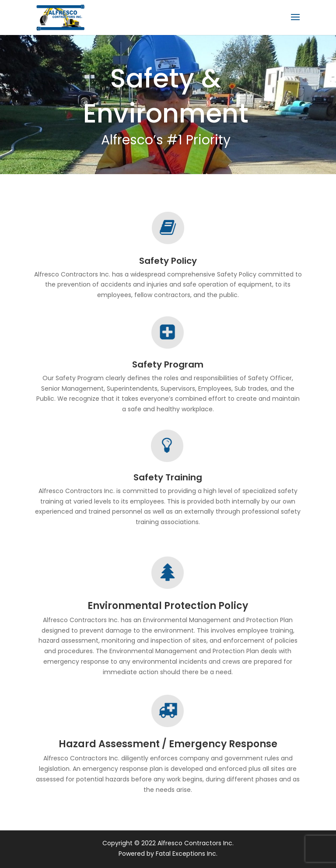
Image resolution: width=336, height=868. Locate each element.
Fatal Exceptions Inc (186, 854)
